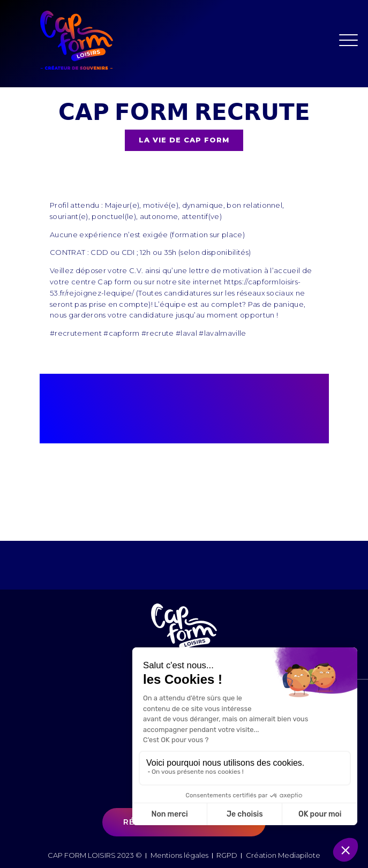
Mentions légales (179, 855)
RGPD (227, 855)
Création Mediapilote (283, 855)
